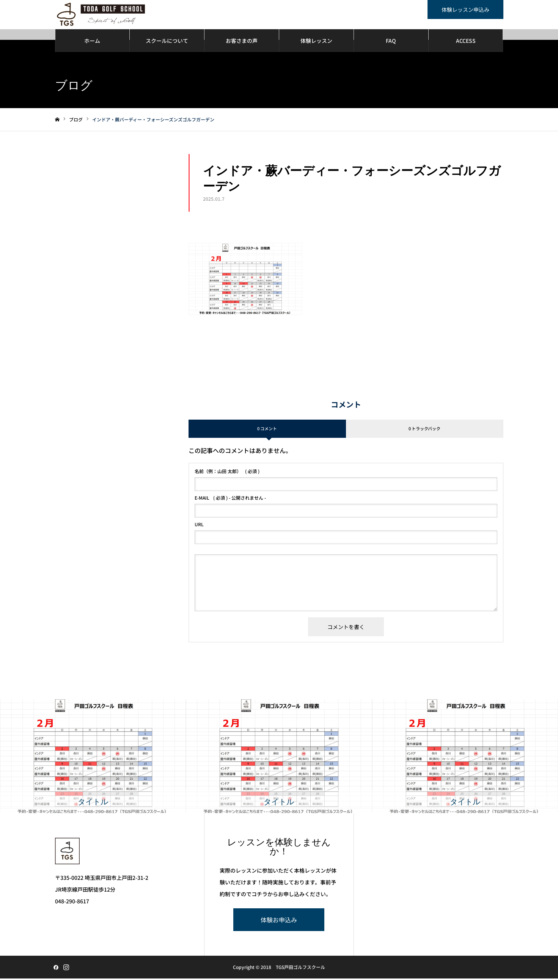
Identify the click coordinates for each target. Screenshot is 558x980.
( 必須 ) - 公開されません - (230, 499)
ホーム (92, 42)
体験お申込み (279, 921)
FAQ (391, 42)
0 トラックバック (424, 430)
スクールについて (167, 42)
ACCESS (466, 42)
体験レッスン (316, 42)
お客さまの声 (242, 42)
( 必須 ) (227, 472)
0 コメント (267, 430)
